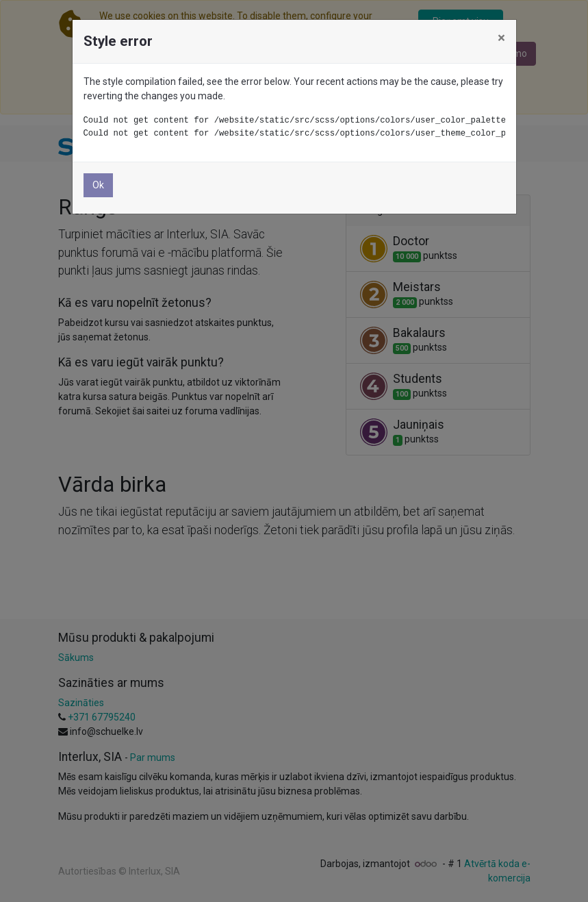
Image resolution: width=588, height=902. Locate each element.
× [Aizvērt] (501, 38)
